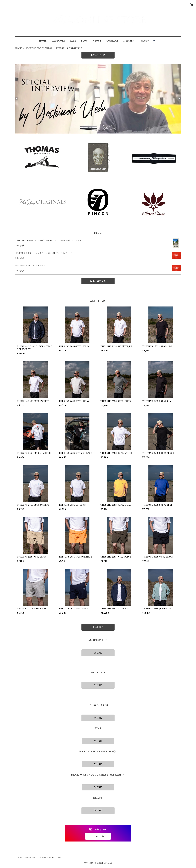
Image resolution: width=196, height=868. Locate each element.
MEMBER (129, 41)
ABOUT (97, 41)
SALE (73, 41)
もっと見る (98, 627)
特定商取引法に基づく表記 (50, 857)
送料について (98, 55)
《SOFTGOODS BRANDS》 (39, 48)
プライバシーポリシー (26, 857)
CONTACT (112, 41)
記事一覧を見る (98, 281)
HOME (43, 41)
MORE (98, 653)
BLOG (84, 41)
